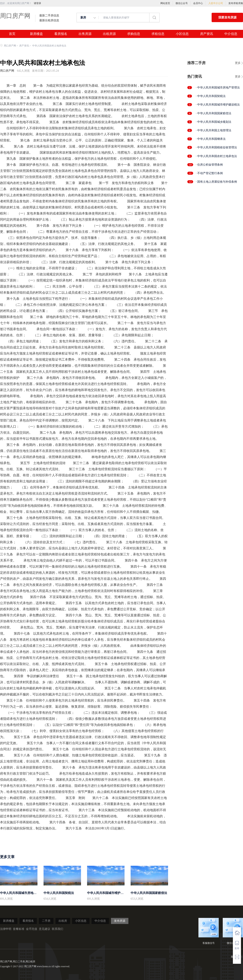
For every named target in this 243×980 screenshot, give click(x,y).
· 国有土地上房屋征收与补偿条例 (216, 182)
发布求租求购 (236, 3)
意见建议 (45, 929)
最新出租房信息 (49, 20)
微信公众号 (182, 3)
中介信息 (231, 34)
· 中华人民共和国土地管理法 (214, 130)
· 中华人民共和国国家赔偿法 (214, 113)
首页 (12, 34)
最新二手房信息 (49, 16)
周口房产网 (15, 16)
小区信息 (182, 34)
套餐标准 (19, 929)
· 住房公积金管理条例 (209, 165)
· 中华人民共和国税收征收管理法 (216, 147)
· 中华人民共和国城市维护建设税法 (218, 105)
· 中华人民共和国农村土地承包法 (216, 156)
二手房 (46, 921)
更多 (238, 63)
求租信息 (158, 34)
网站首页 (165, 3)
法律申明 (6, 929)
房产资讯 (207, 34)
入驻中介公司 (216, 3)
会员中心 (198, 3)
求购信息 (134, 34)
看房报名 (61, 34)
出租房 (63, 921)
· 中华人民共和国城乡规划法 (214, 122)
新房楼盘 (36, 34)
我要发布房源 (227, 17)
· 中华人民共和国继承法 (211, 139)
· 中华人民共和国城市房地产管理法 (218, 88)
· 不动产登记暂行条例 (209, 173)
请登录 (37, 3)
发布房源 (120, 921)
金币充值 (32, 929)
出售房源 (85, 34)
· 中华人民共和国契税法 (211, 96)
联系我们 (58, 929)
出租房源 (109, 34)
